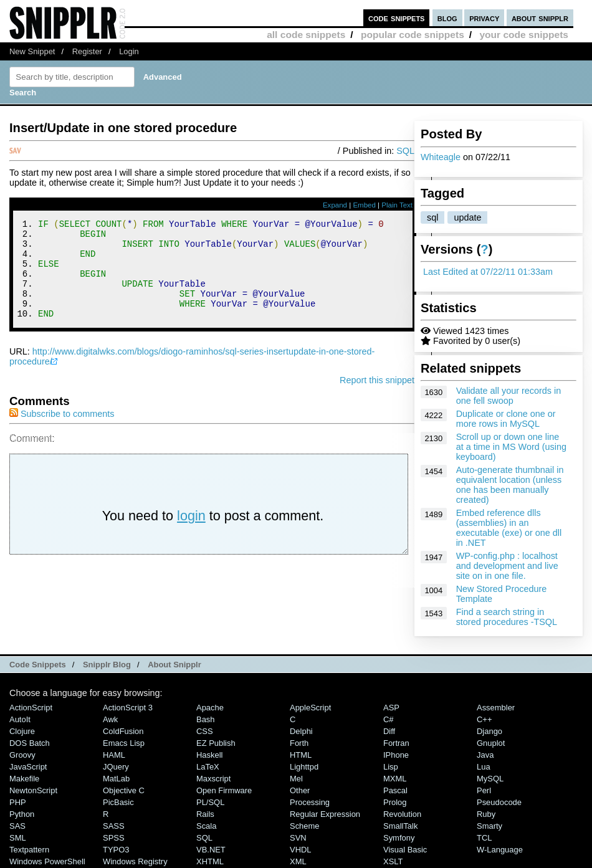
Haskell (209, 755)
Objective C (124, 790)
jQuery (116, 767)
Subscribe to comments (62, 432)
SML (18, 838)
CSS (205, 731)
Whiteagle (441, 157)
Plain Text (397, 205)
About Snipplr (174, 665)
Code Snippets (38, 665)
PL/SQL (210, 802)
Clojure (22, 731)
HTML (301, 755)
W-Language (500, 850)
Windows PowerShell (47, 861)
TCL (484, 838)
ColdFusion (123, 731)
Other (300, 790)
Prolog (395, 802)
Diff (389, 731)
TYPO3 (116, 850)
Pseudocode (499, 802)
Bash (206, 719)
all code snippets (306, 35)
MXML (395, 779)
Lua (484, 767)
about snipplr (540, 18)
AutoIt (20, 719)
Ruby (486, 814)
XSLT (393, 861)
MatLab (116, 779)
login (191, 534)
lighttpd (304, 767)
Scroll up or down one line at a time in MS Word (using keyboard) (511, 447)
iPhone (396, 755)
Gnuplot (491, 743)
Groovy (22, 755)
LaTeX (208, 767)
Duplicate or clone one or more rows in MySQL (506, 419)
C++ (484, 719)
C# (389, 719)
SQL (405, 151)
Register (87, 51)
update (467, 217)
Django (489, 731)
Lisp (391, 767)
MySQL (490, 779)
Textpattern (29, 850)
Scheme (305, 826)
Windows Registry (135, 861)
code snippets (397, 18)
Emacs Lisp (124, 743)
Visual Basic (405, 850)
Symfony (399, 838)
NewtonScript (33, 790)
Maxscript (213, 779)
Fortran (396, 743)
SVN (298, 838)
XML (298, 861)
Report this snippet (377, 399)
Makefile (24, 779)
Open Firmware (224, 790)
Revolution (402, 814)
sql (432, 217)
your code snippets (524, 35)
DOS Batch (30, 743)
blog (447, 18)
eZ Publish (216, 743)
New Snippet (32, 51)
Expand (335, 205)
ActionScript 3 (128, 708)
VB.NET (211, 850)
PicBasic (118, 802)
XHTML (210, 861)
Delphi (301, 731)
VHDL (301, 850)
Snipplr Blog (107, 665)
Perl (484, 790)
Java (485, 755)
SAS (17, 826)
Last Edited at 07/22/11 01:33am (488, 272)
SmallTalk (400, 826)
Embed (364, 205)
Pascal (395, 790)
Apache (210, 708)
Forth (299, 743)
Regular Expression (325, 814)
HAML (114, 755)
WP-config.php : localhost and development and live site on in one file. (507, 566)
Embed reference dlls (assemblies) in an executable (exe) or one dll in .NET (509, 528)
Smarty (489, 826)
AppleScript (310, 708)
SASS (114, 826)
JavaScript (28, 767)
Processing (310, 802)
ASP (391, 708)
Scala (206, 826)
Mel (296, 779)
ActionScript (31, 708)
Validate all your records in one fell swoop (509, 396)
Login (129, 51)
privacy (484, 18)
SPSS (114, 838)
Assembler (496, 708)
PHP (18, 802)
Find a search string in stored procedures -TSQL (507, 617)
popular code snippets (413, 35)
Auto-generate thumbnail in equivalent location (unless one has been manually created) (510, 485)
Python (22, 814)
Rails (205, 814)
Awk (110, 719)
